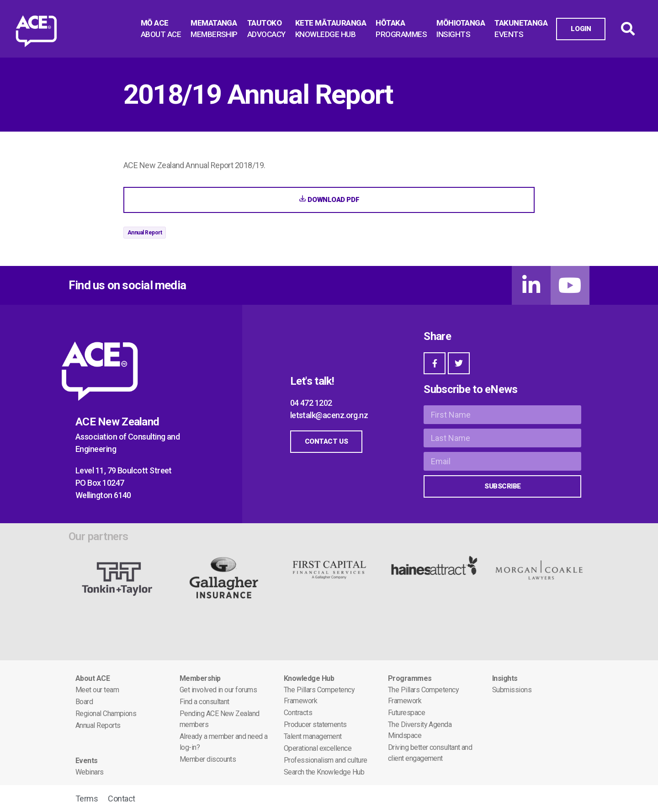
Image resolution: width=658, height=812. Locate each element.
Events (87, 761)
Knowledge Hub (309, 678)
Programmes (410, 678)
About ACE (93, 678)
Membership (200, 678)
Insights (505, 678)
